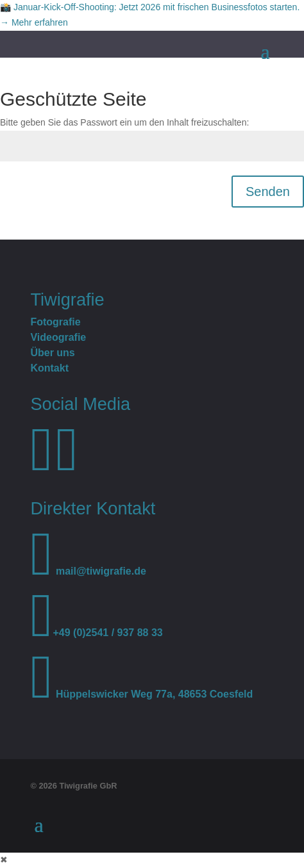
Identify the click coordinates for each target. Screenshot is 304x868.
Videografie (58, 337)
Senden (268, 192)
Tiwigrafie (67, 299)
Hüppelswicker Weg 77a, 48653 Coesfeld (141, 694)
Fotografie (55, 322)
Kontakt (49, 368)
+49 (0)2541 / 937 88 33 (96, 633)
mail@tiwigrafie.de (88, 571)
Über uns (52, 353)
